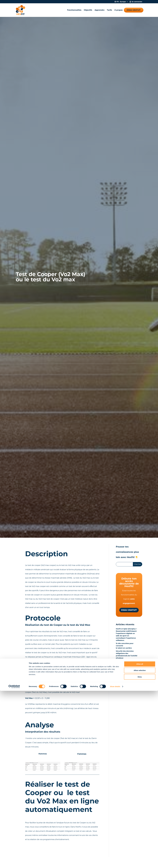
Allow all (140, 841)
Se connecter (137, 2)
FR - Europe (121, 2)
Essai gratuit (134, 10)
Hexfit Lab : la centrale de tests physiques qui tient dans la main (126, 663)
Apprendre (100, 10)
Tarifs (109, 10)
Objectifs (88, 10)
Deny (140, 854)
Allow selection (140, 848)
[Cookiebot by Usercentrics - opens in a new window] (14, 864)
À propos (119, 10)
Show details (115, 864)
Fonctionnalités (74, 10)
